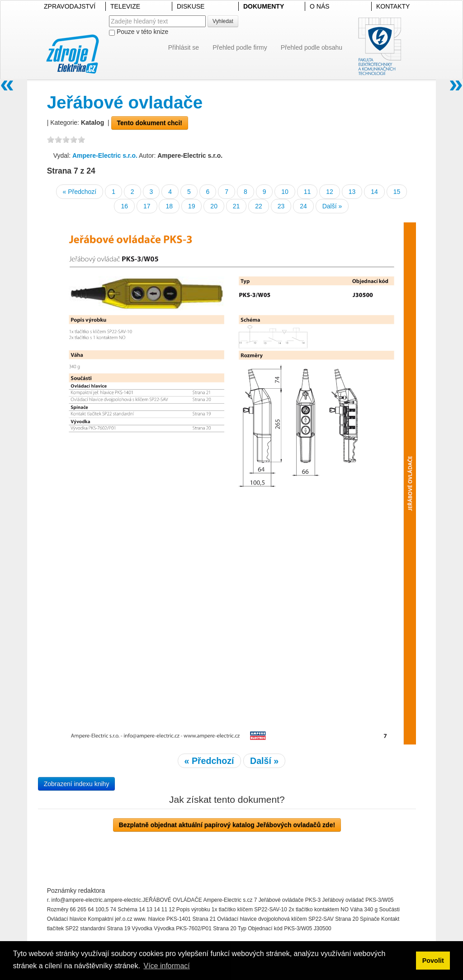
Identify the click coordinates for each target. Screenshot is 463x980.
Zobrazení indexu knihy (77, 784)
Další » (332, 206)
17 (147, 206)
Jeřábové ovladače (125, 102)
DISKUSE (191, 6)
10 (285, 192)
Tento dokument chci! (150, 123)
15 (397, 192)
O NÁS (320, 6)
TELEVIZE (125, 6)
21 (236, 206)
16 (124, 206)
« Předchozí (80, 192)
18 (169, 206)
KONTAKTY (393, 6)
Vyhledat (223, 21)
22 (259, 206)
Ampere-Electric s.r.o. (105, 155)
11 (307, 192)
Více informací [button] (166, 966)
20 (214, 206)
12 (330, 192)
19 (192, 206)
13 (352, 192)
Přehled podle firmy (240, 47)
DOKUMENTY (264, 6)
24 (303, 206)
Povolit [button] (433, 961)
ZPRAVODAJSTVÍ (70, 6)
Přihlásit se (184, 47)
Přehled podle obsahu (312, 47)
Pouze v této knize (139, 32)
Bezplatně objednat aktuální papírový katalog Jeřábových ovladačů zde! (227, 825)
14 (374, 192)
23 (281, 206)
